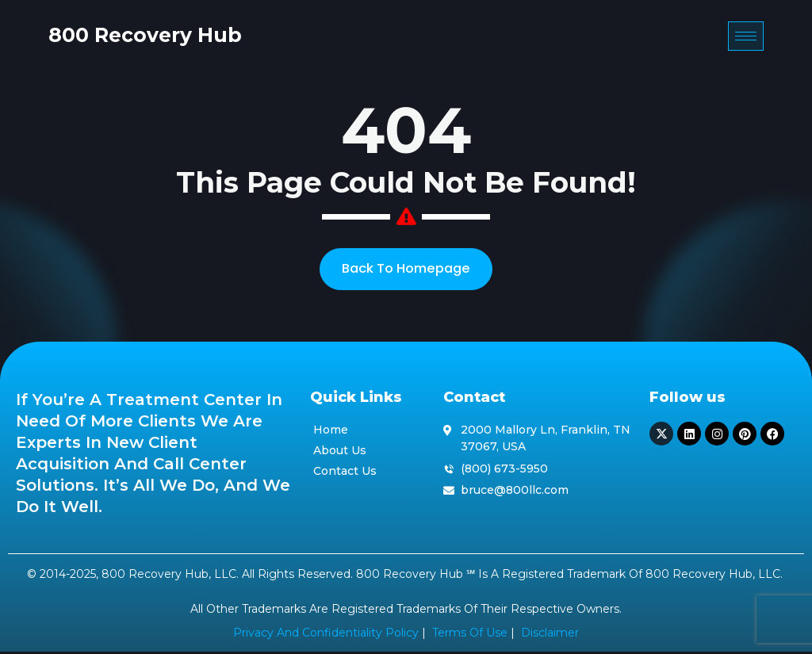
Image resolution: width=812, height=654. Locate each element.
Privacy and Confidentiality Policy (326, 635)
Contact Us (345, 472)
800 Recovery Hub (113, 37)
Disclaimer (550, 635)
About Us (340, 453)
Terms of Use (470, 635)
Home (331, 432)
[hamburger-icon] (778, 38)
